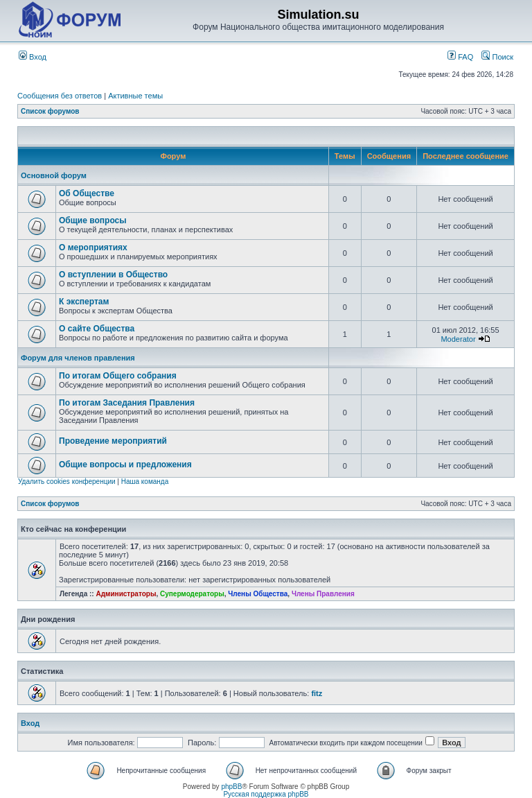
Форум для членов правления (78, 358)
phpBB (231, 787)
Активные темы (135, 96)
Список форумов (50, 111)
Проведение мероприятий (113, 441)
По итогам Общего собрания (118, 376)
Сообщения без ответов (60, 96)
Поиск (497, 57)
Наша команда (145, 482)
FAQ (460, 57)
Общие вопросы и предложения (125, 465)
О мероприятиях (93, 248)
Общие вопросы (92, 220)
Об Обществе (87, 193)
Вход (33, 57)
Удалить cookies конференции (67, 482)
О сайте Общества (97, 329)
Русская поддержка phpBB (266, 794)
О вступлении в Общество (113, 275)
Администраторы (126, 594)
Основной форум (54, 175)
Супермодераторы (192, 594)
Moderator (458, 339)
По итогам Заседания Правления (127, 403)
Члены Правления (323, 594)
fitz (317, 693)
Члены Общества (258, 594)
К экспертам (84, 302)
